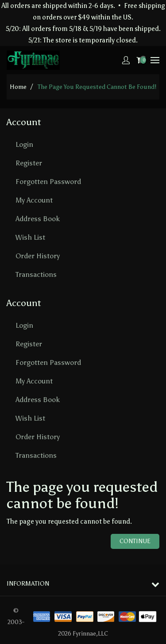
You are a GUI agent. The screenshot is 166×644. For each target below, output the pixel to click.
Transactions (36, 274)
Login (24, 144)
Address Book (38, 219)
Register (29, 163)
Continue (135, 541)
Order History (38, 256)
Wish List (30, 237)
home (18, 87)
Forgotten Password (48, 182)
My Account (34, 200)
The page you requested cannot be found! (97, 87)
